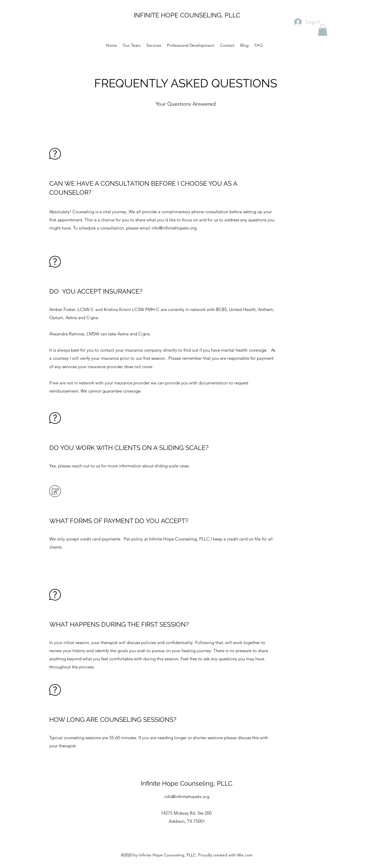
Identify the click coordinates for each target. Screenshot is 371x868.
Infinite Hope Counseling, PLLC (187, 783)
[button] (323, 30)
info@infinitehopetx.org (174, 228)
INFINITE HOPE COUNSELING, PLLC (187, 15)
